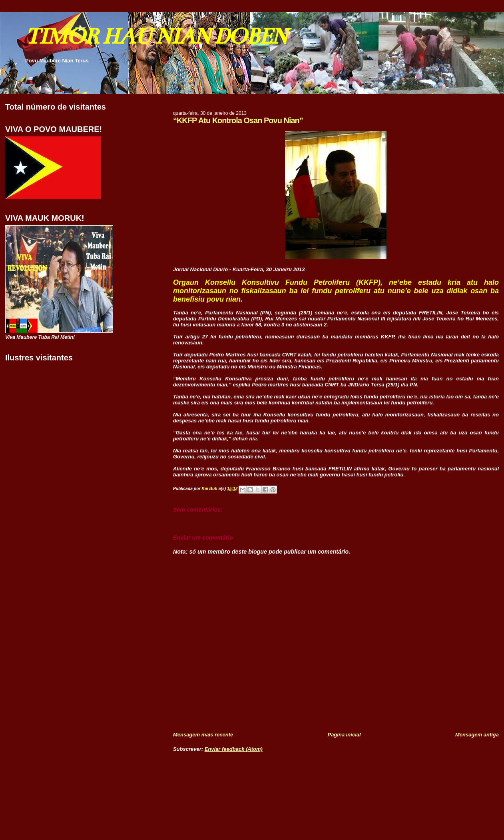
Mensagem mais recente (203, 735)
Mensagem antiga (477, 735)
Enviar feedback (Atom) (234, 749)
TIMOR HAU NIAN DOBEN (156, 36)
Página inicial (344, 735)
